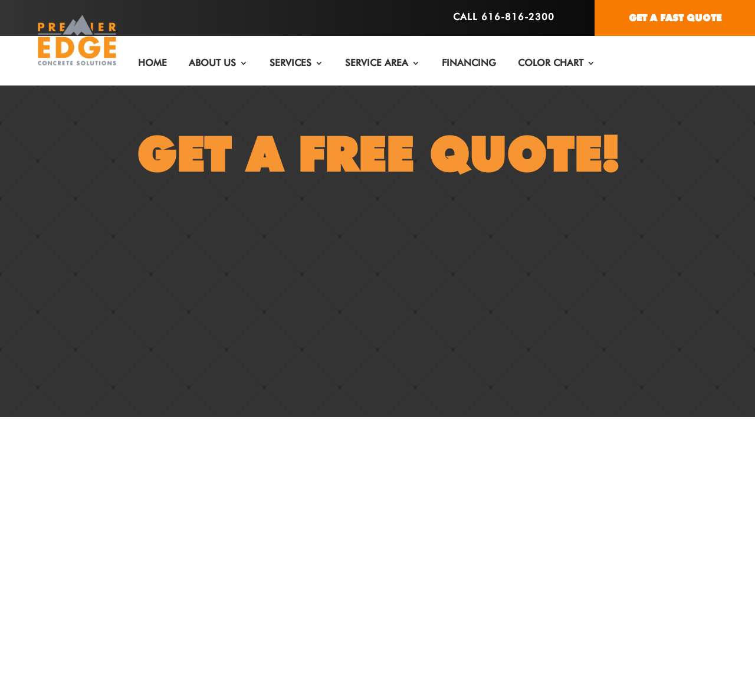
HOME (152, 63)
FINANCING (469, 63)
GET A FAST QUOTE (675, 18)
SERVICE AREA (377, 63)
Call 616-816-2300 (504, 17)
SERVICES (290, 63)
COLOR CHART (551, 63)
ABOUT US (212, 63)
